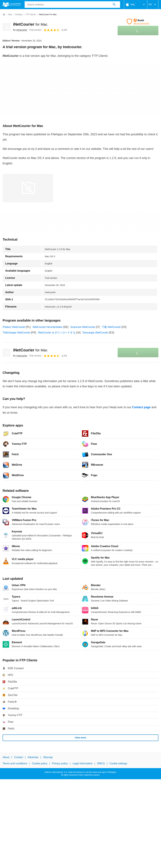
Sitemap (48, 757)
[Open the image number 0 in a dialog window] (28, 188)
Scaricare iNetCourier (83, 327)
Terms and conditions (15, 763)
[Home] (4, 15)
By (20, 30)
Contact (19, 757)
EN (153, 5)
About (6, 757)
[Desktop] (19, 15)
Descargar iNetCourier (96, 333)
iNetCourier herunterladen (48, 327)
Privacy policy (60, 763)
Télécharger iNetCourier (17, 333)
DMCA (101, 763)
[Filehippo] (12, 5)
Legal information (83, 763)
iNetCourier (30, 24)
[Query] (72, 5)
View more (81, 738)
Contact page (141, 407)
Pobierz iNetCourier (14, 327)
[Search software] (114, 5)
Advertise (33, 757)
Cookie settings (118, 763)
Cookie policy (40, 763)
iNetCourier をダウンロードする (57, 333)
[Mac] (10, 15)
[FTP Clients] (31, 15)
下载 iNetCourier (111, 327)
